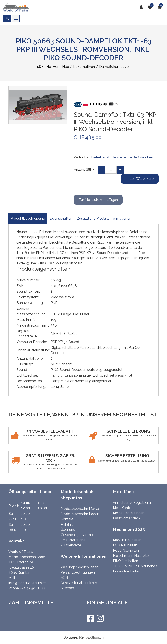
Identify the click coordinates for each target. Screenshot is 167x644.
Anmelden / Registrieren (133, 503)
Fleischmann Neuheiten (132, 556)
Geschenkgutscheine (77, 535)
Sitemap (67, 588)
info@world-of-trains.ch (28, 583)
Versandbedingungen (78, 572)
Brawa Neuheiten (127, 571)
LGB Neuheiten (125, 545)
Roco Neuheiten (126, 550)
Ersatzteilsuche (73, 540)
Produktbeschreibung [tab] (28, 218)
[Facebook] (90, 618)
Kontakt (67, 519)
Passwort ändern (126, 518)
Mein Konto (122, 508)
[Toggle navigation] (16, 18)
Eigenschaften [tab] (61, 218)
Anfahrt (67, 524)
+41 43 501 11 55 (33, 588)
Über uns (68, 530)
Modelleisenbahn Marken (81, 509)
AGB (64, 578)
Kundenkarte (71, 545)
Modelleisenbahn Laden (80, 514)
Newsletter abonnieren (79, 583)
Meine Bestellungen (129, 513)
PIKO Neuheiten (125, 561)
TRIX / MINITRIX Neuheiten (135, 566)
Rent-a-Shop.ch (91, 637)
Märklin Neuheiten (127, 540)
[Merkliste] (151, 7)
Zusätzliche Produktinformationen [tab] (104, 218)
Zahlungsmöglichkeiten (79, 567)
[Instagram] (100, 618)
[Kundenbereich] (142, 7)
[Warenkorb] (161, 7)
